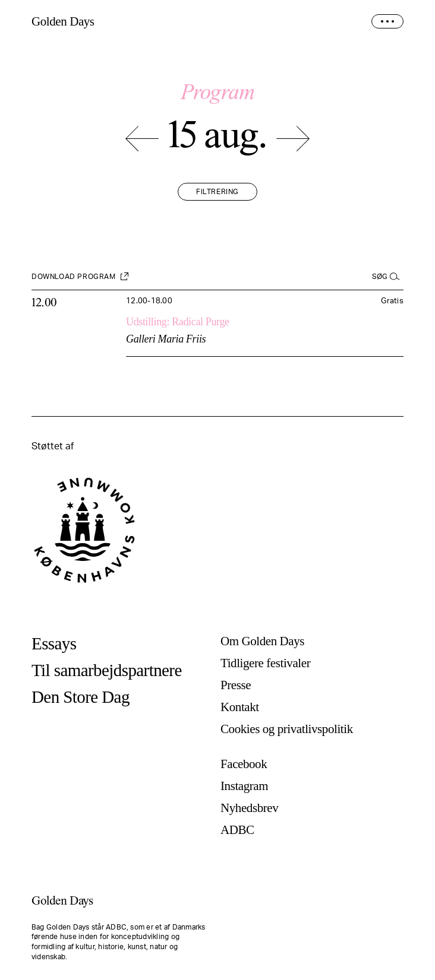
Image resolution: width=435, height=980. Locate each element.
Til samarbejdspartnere (107, 670)
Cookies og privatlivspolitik (287, 729)
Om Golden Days (262, 641)
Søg (380, 277)
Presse (236, 685)
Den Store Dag (81, 697)
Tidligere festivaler (265, 663)
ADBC (237, 830)
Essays (54, 644)
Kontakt (240, 707)
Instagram (244, 786)
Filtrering (218, 192)
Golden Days (63, 22)
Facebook (244, 764)
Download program (74, 277)
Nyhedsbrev (249, 808)
